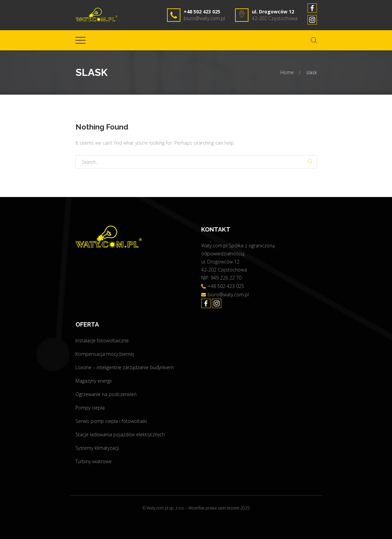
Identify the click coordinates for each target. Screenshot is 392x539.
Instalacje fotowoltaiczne (102, 340)
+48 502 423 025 (202, 12)
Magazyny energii (94, 381)
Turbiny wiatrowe (94, 461)
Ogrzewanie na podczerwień (106, 394)
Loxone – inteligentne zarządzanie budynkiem (125, 367)
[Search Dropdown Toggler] (314, 40)
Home (287, 72)
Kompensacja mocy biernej (105, 354)
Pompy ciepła (90, 408)
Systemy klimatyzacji (97, 448)
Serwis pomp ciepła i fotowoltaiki (111, 421)
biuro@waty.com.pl (204, 18)
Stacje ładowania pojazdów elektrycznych (120, 434)
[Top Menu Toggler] (80, 40)
